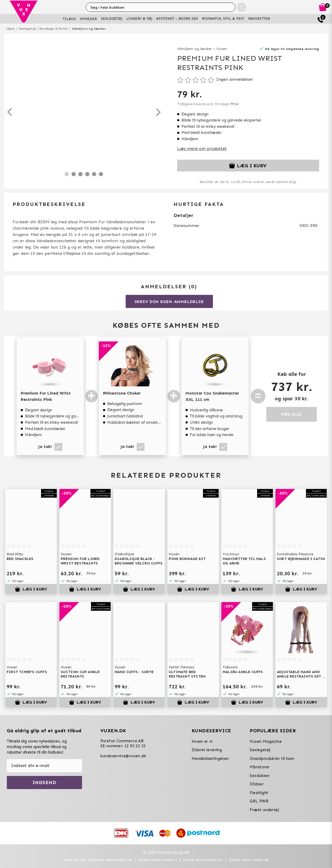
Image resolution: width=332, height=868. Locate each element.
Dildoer (257, 784)
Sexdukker (260, 776)
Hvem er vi (202, 741)
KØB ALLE (292, 414)
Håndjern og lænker (89, 29)
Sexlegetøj (27, 29)
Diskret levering (207, 750)
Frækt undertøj (264, 810)
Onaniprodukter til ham (272, 759)
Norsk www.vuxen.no (203, 860)
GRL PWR (259, 801)
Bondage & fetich (54, 29)
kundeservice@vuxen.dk (123, 756)
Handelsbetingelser (210, 759)
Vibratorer (260, 767)
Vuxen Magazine (266, 741)
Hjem (11, 29)
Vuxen (222, 49)
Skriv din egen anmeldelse (169, 302)
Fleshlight (259, 793)
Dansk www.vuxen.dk (249, 860)
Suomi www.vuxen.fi (158, 860)
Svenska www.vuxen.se (110, 860)
